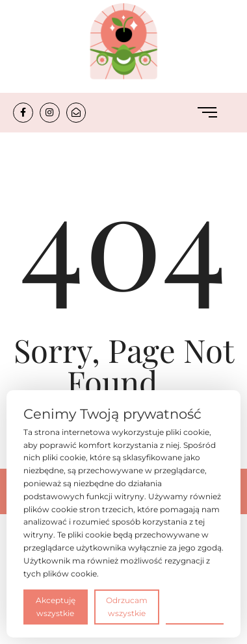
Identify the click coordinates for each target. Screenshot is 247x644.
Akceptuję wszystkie (56, 607)
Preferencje (195, 606)
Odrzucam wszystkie (127, 607)
